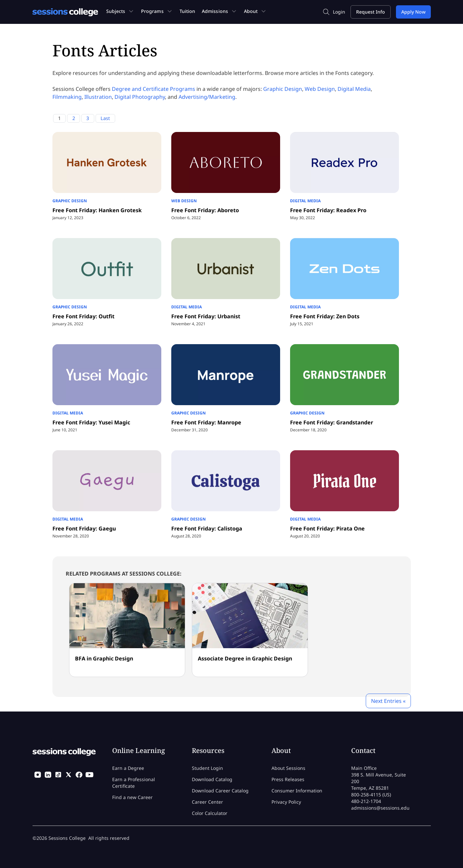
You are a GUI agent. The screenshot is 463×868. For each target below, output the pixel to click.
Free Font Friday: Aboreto (205, 210)
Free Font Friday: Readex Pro (328, 210)
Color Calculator (210, 813)
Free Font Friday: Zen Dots (325, 316)
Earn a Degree (128, 768)
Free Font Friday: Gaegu (84, 528)
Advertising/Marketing (207, 97)
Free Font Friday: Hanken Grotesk (97, 210)
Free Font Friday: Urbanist (206, 316)
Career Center (207, 802)
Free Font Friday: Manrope (206, 422)
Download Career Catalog (220, 791)
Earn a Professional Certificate (134, 783)
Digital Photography (140, 97)
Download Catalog (212, 779)
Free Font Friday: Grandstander (332, 422)
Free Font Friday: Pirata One (327, 528)
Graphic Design (283, 89)
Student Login (207, 768)
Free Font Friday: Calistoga (207, 528)
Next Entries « (388, 701)
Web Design (320, 89)
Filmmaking (67, 97)
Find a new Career (132, 797)
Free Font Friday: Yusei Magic (91, 422)
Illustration (98, 97)
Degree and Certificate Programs (154, 89)
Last (105, 118)
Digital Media (354, 89)
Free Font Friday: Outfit (83, 316)
